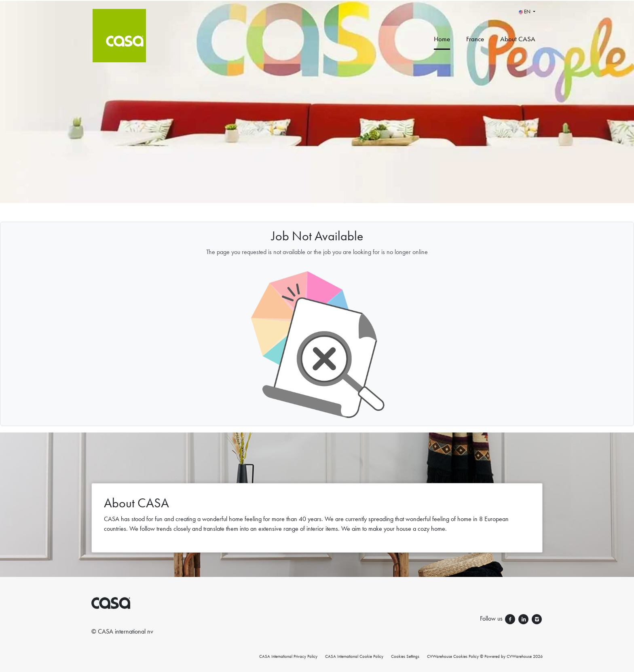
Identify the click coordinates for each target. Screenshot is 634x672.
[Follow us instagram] (537, 618)
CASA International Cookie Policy (354, 656)
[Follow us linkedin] (524, 618)
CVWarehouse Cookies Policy (453, 656)
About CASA (518, 39)
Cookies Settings (405, 656)
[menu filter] (317, 0)
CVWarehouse (519, 656)
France (475, 39)
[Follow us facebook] (511, 618)
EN (525, 12)
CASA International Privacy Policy (288, 656)
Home (442, 39)
